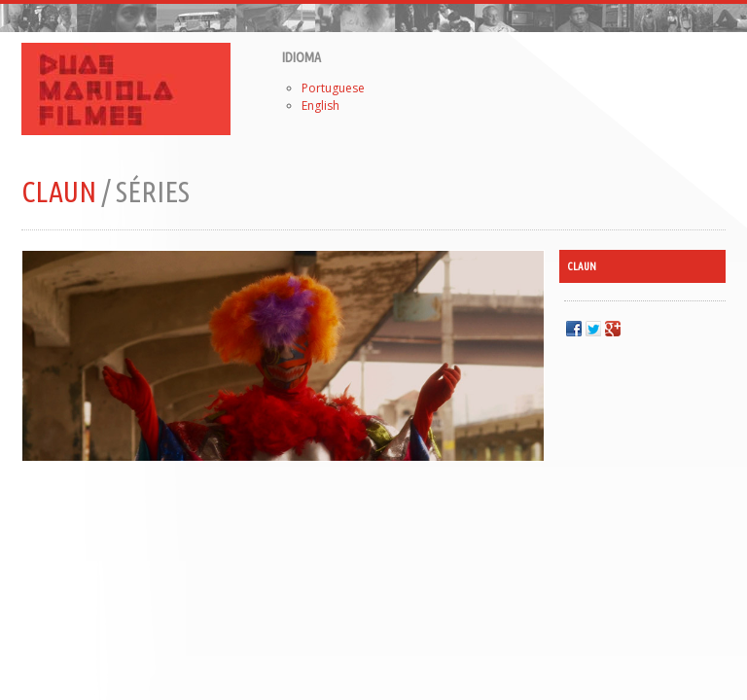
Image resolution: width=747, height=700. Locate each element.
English (320, 105)
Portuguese (333, 88)
